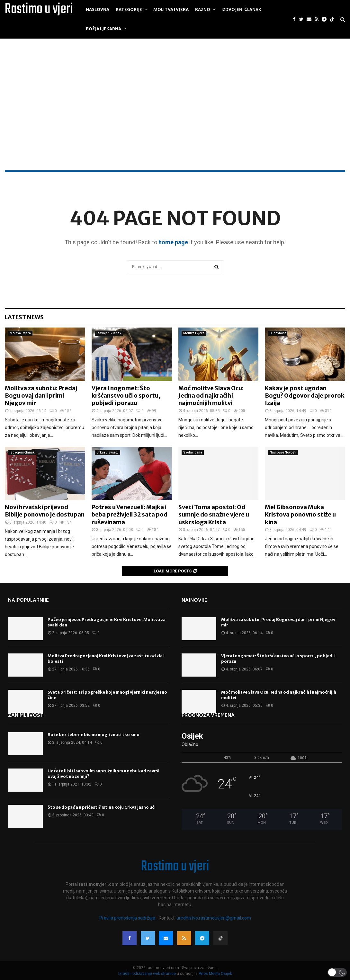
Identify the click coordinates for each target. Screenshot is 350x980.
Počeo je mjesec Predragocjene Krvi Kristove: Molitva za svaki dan (107, 622)
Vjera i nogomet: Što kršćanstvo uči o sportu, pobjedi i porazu (126, 396)
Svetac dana (193, 452)
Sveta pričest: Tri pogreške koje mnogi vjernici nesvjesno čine (107, 695)
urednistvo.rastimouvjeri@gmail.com (214, 918)
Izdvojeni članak (241, 9)
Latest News (24, 317)
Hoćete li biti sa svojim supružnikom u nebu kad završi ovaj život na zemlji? (103, 774)
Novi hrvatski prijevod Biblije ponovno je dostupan (45, 511)
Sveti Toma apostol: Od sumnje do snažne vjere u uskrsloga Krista (214, 515)
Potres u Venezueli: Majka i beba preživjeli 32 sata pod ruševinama (130, 515)
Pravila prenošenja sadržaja (128, 918)
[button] (337, 972)
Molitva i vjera (171, 9)
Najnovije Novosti (283, 452)
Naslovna (98, 9)
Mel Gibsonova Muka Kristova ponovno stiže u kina (300, 515)
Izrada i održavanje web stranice (148, 974)
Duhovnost (278, 333)
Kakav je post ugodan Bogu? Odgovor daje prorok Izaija (305, 396)
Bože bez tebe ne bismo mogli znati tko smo (94, 735)
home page (173, 242)
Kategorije (129, 9)
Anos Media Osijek (215, 974)
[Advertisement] (175, 122)
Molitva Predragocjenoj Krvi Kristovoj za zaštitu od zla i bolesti (106, 659)
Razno (203, 9)
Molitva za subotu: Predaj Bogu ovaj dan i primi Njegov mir (41, 396)
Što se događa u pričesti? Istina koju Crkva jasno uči (102, 807)
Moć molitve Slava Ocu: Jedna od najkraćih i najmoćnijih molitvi (211, 396)
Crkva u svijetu (108, 452)
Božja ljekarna (103, 29)
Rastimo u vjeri (39, 10)
